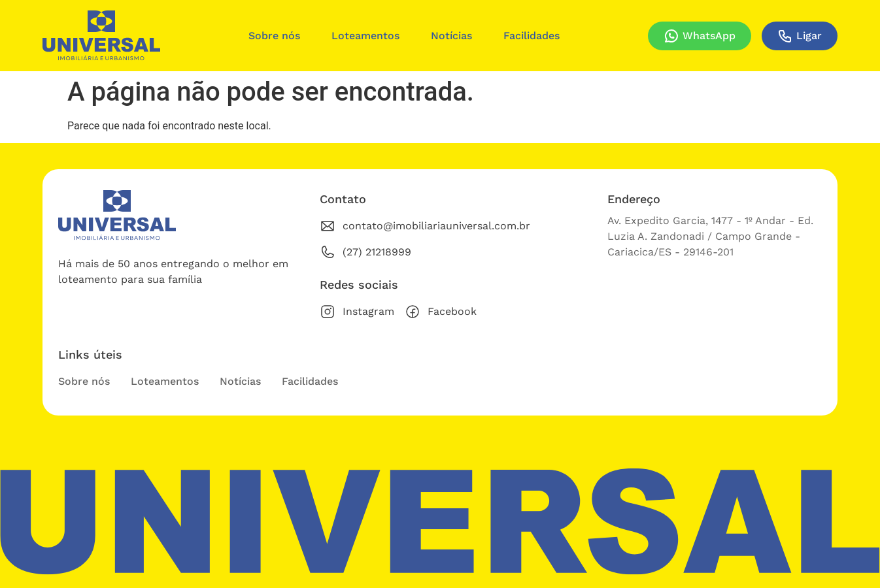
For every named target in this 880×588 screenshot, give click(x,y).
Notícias (451, 36)
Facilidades (532, 36)
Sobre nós (274, 36)
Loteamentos (365, 36)
